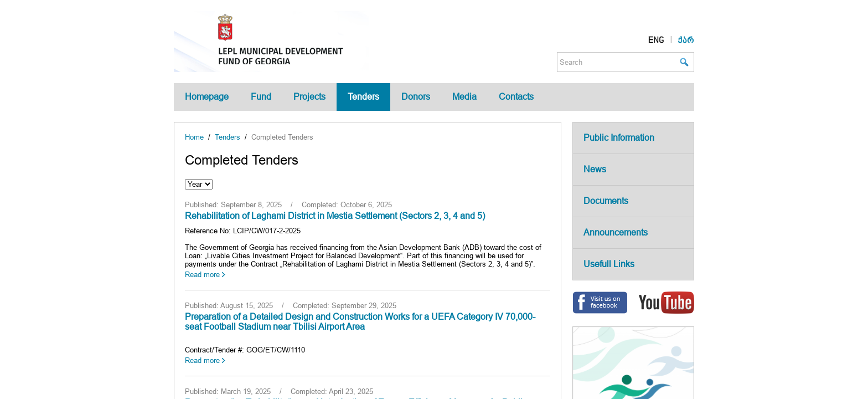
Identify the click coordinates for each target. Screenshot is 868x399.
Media (464, 97)
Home (194, 137)
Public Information (619, 138)
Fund (261, 97)
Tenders (363, 97)
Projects (309, 97)
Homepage (207, 97)
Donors (416, 97)
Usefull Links (609, 264)
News (595, 169)
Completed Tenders (282, 137)
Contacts (516, 97)
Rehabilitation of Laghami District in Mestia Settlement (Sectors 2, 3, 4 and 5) (335, 216)
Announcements (616, 232)
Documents (606, 201)
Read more (202, 275)
